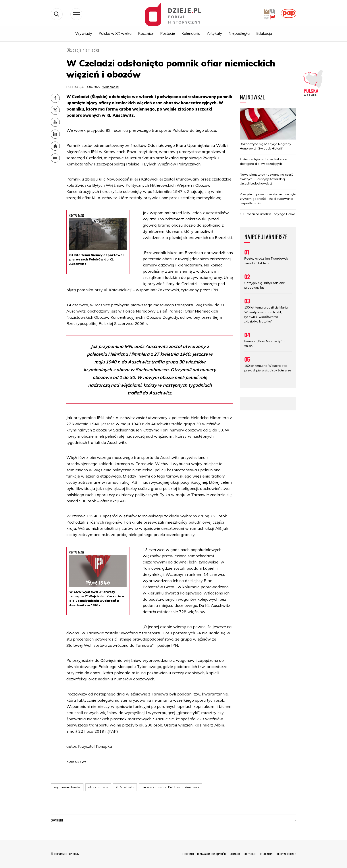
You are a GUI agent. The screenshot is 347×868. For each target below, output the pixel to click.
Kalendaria (191, 34)
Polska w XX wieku (115, 34)
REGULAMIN (266, 854)
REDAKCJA (235, 854)
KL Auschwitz (125, 787)
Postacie (168, 34)
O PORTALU (188, 854)
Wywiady (84, 34)
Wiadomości (111, 87)
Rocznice (146, 34)
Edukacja (264, 34)
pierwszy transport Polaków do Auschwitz (170, 787)
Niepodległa (239, 34)
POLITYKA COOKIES (286, 854)
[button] (295, 821)
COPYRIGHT (250, 854)
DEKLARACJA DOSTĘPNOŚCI (212, 854)
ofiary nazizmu (98, 787)
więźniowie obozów (67, 787)
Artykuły (214, 34)
